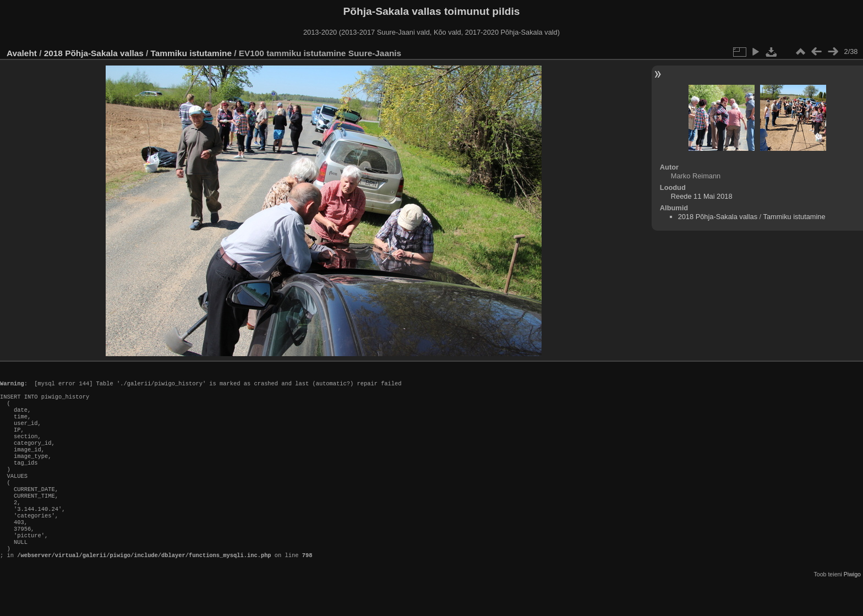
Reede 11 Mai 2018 (702, 196)
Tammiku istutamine (191, 53)
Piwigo (852, 607)
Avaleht (22, 53)
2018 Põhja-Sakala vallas (94, 53)
